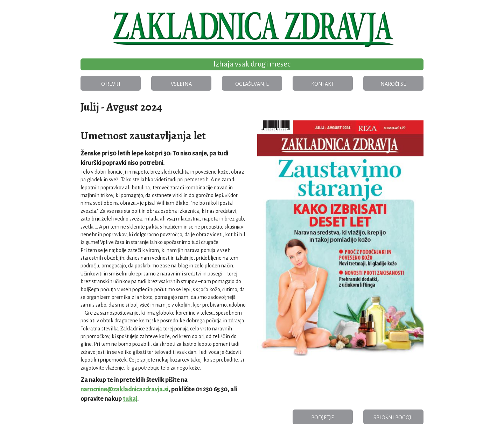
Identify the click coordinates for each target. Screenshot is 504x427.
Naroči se (393, 84)
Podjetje (323, 418)
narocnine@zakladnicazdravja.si (124, 389)
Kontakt (323, 84)
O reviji (111, 84)
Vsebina (181, 84)
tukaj (130, 399)
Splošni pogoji (393, 418)
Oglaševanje (252, 84)
